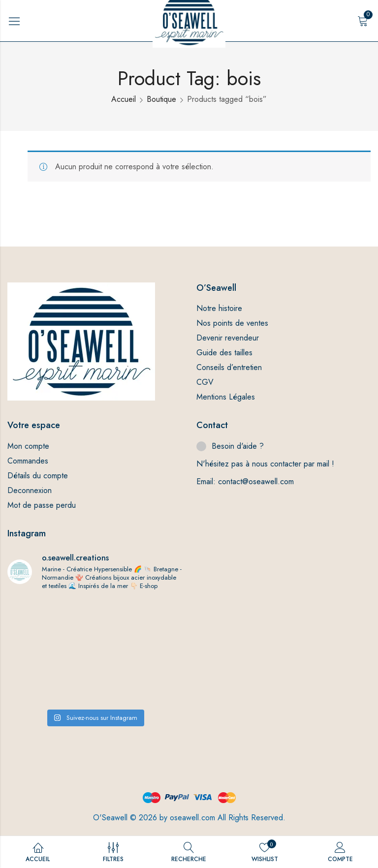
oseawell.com (192, 818)
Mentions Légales (226, 397)
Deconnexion (30, 490)
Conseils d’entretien (229, 367)
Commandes (28, 461)
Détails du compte (38, 476)
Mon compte (28, 446)
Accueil (124, 99)
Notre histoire (219, 308)
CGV (205, 382)
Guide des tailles (224, 353)
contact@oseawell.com (256, 481)
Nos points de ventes (232, 323)
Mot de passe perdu (42, 505)
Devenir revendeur (228, 338)
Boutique (161, 99)
